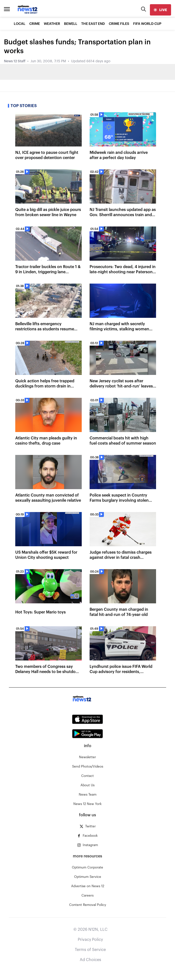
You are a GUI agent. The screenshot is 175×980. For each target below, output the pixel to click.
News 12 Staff (15, 61)
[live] (160, 10)
